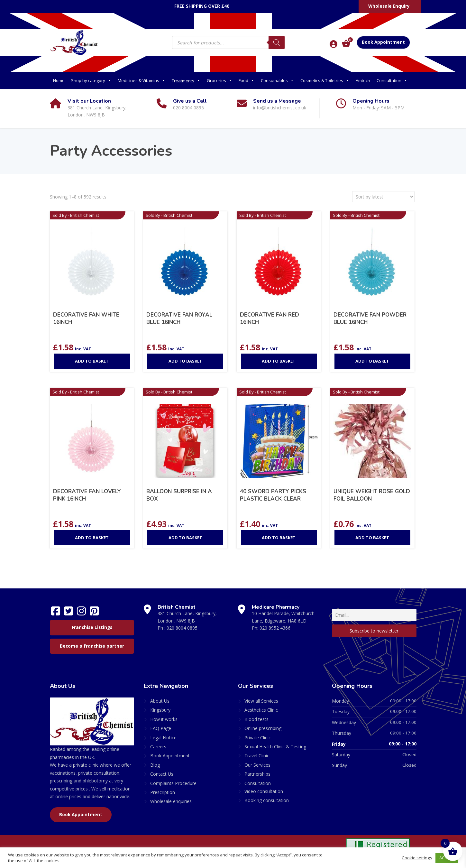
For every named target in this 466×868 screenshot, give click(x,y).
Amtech (363, 80)
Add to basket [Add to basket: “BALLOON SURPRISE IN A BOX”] (185, 538)
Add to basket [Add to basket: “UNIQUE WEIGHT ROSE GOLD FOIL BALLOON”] (372, 538)
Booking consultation (267, 800)
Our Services (257, 765)
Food (247, 80)
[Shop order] (383, 197)
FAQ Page (161, 728)
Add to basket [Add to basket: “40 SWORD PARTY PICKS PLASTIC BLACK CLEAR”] (279, 538)
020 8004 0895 (182, 628)
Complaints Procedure (173, 783)
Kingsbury (160, 710)
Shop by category (91, 80)
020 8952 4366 (275, 628)
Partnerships (257, 774)
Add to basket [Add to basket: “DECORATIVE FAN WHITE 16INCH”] (92, 361)
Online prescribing (263, 728)
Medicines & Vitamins (142, 80)
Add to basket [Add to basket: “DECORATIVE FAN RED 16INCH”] (279, 361)
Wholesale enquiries (171, 801)
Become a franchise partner (92, 646)
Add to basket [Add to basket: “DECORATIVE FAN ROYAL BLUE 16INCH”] (185, 361)
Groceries (219, 80)
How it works (164, 719)
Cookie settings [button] (417, 858)
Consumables (277, 80)
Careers (158, 747)
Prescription (163, 792)
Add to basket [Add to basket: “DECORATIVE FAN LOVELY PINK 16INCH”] (92, 538)
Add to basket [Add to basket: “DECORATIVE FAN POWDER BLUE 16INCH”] (372, 361)
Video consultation (264, 791)
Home (59, 80)
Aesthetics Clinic (261, 710)
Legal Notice (163, 738)
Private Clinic (258, 738)
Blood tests (256, 719)
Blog (155, 765)
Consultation (392, 80)
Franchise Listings (92, 627)
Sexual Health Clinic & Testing (275, 747)
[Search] (277, 42)
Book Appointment (383, 42)
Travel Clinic (257, 756)
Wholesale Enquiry (389, 6)
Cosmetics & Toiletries (325, 80)
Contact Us (162, 774)
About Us (160, 701)
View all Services (261, 701)
